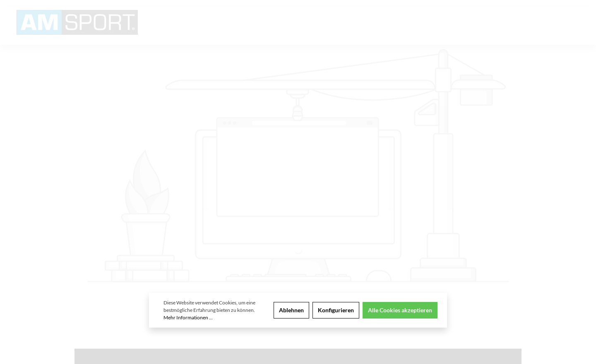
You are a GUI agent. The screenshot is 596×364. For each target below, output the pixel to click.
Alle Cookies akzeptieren (400, 310)
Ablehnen (291, 310)
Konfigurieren (336, 310)
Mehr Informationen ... (188, 317)
